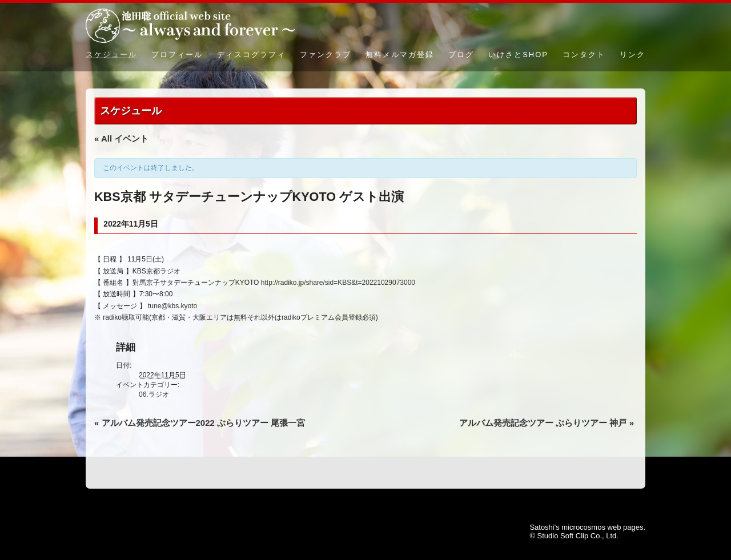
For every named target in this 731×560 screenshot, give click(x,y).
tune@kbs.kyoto (172, 306)
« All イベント (121, 138)
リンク (632, 55)
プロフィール (177, 55)
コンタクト (584, 55)
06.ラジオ (154, 394)
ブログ (461, 55)
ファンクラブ (326, 55)
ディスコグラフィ (251, 55)
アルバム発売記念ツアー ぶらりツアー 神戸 (547, 423)
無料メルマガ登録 (400, 55)
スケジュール (111, 55)
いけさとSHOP (518, 55)
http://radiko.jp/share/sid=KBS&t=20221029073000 (338, 283)
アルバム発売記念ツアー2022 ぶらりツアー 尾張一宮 (200, 423)
